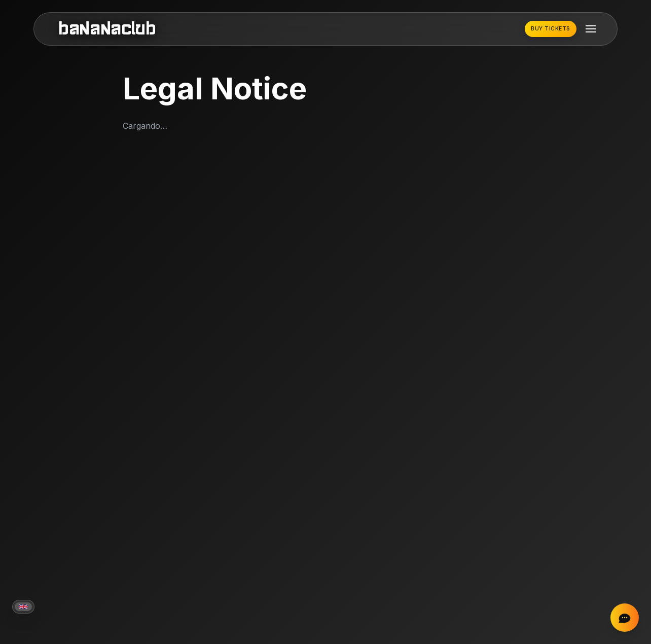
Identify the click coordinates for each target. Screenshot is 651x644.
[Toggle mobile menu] (591, 29)
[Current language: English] (23, 607)
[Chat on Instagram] (625, 618)
